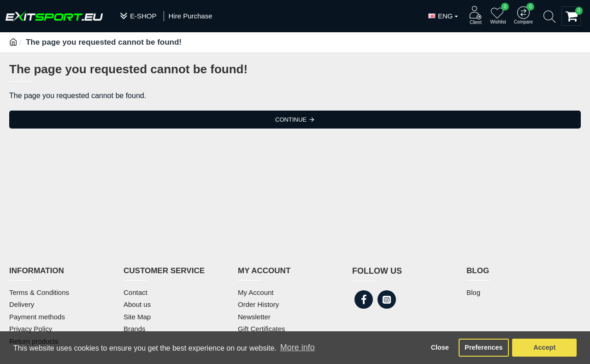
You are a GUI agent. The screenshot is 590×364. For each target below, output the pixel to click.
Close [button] (440, 347)
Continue (291, 120)
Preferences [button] (484, 347)
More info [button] (298, 347)
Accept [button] (544, 347)
